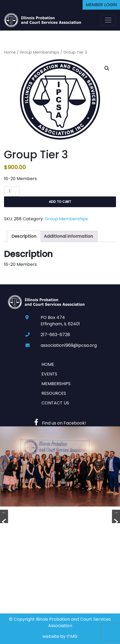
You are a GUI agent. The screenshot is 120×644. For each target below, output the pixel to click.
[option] (60, 466)
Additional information (68, 236)
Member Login (101, 5)
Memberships (56, 384)
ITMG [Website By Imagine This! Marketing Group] (72, 636)
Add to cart (60, 202)
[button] (107, 68)
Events (49, 374)
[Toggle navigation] (108, 20)
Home (10, 52)
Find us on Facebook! (60, 423)
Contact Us (55, 403)
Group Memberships (40, 52)
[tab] (24, 236)
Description (24, 236)
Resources (54, 393)
